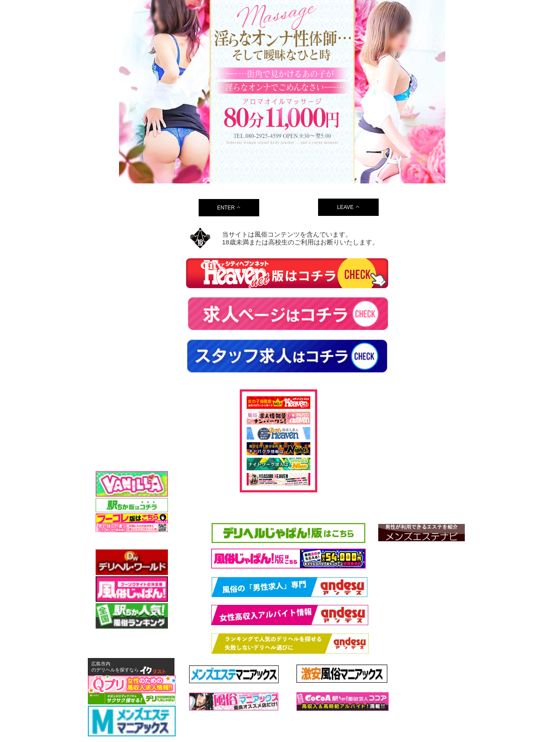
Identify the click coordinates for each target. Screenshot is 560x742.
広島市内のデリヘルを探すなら (115, 667)
